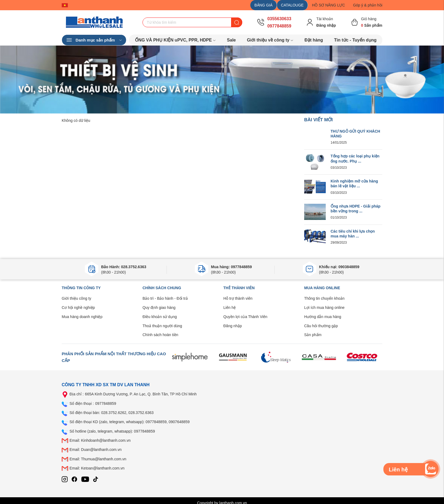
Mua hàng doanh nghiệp (82, 317)
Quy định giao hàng (159, 308)
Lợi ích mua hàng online (324, 308)
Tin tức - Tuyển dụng (355, 40)
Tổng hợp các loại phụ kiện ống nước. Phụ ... (355, 158)
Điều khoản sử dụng (160, 317)
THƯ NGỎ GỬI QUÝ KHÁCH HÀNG (355, 134)
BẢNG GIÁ (263, 5)
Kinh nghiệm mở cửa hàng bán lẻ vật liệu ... (354, 184)
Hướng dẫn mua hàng (323, 317)
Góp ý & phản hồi (368, 5)
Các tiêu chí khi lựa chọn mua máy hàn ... (353, 234)
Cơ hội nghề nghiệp (78, 308)
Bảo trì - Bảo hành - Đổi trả (165, 298)
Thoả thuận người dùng (162, 326)
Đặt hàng (314, 40)
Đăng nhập (233, 326)
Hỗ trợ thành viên (238, 298)
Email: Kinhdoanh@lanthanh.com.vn (100, 440)
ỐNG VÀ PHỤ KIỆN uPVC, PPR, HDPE (176, 40)
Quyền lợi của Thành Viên (245, 317)
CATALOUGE (292, 5)
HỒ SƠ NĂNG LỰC (328, 5)
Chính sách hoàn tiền (160, 335)
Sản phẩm (313, 335)
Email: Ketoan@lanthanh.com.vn (97, 468)
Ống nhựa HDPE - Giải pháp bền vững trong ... (355, 209)
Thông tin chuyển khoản (324, 298)
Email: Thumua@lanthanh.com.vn (98, 459)
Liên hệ (230, 308)
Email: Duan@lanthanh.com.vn (96, 450)
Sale (231, 40)
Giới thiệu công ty (77, 298)
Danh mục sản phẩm (94, 40)
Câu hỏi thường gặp (321, 326)
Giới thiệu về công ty (270, 40)
